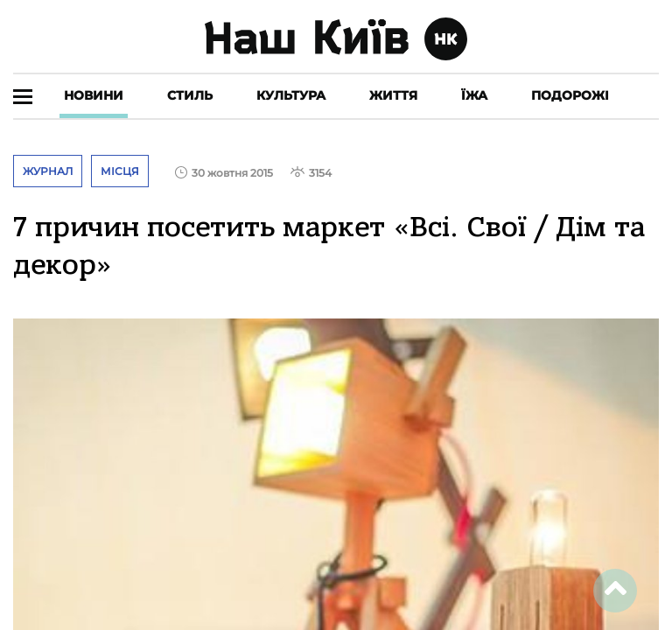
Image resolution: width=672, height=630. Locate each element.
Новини (94, 95)
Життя (393, 95)
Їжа (474, 95)
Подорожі (570, 95)
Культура (291, 95)
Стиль (190, 95)
